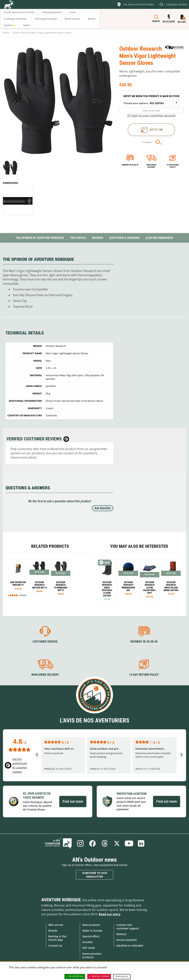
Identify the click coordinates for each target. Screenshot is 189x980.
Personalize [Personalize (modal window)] (122, 977)
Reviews (98, 238)
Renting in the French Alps (57, 938)
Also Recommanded (159, 238)
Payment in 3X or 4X (144, 642)
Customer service (45, 642)
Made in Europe (92, 931)
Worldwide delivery (151, 166)
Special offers (91, 936)
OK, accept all (75, 976)
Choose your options (136, 103)
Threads (105, 843)
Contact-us (55, 946)
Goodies (87, 942)
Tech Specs (78, 238)
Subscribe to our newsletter (94, 875)
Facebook (92, 843)
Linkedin (141, 843)
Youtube (129, 843)
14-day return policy (173, 166)
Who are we (56, 925)
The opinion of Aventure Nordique (40, 238)
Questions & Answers (124, 238)
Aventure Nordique (61, 900)
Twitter (117, 843)
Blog (58, 843)
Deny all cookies (99, 976)
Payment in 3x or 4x (130, 165)
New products (91, 925)
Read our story (110, 914)
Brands (53, 931)
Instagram (80, 843)
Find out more (73, 801)
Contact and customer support (128, 927)
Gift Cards (89, 948)
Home (6, 33)
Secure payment (127, 940)
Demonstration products (92, 955)
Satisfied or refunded (130, 946)
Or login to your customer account (151, 115)
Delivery (121, 934)
